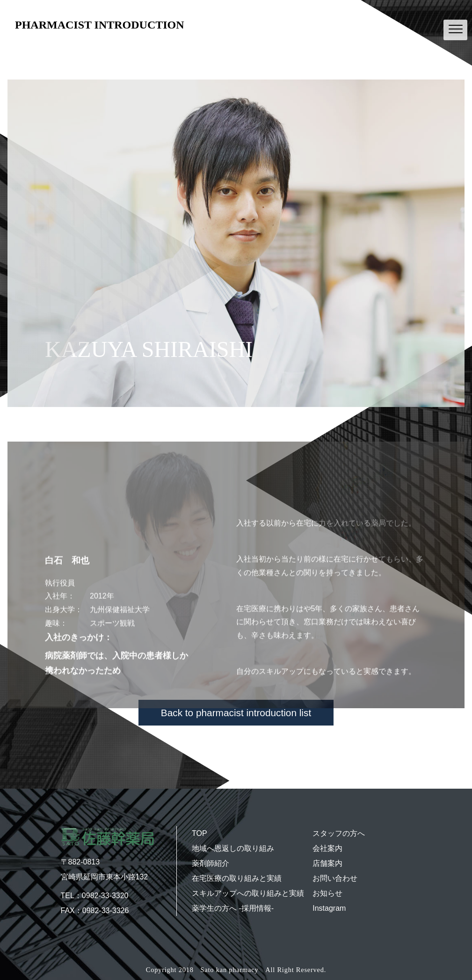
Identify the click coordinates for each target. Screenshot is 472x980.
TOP (200, 833)
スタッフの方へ (339, 833)
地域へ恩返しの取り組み (233, 848)
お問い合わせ (335, 878)
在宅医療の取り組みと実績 (237, 878)
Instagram (329, 908)
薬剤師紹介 (211, 863)
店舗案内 (327, 863)
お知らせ (327, 893)
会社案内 (327, 848)
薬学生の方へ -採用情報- (233, 908)
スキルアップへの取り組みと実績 (248, 893)
